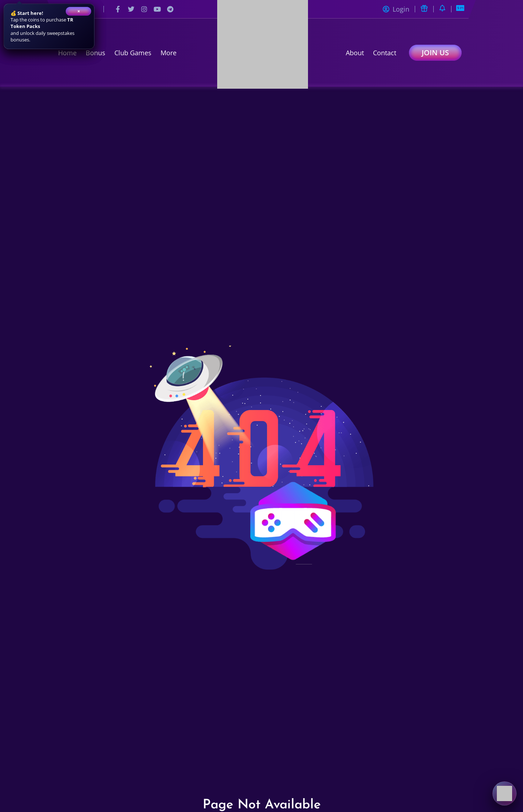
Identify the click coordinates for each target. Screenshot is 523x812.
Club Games (133, 53)
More (169, 53)
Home (67, 53)
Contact (385, 53)
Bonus (96, 53)
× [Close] (79, 11)
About (355, 53)
